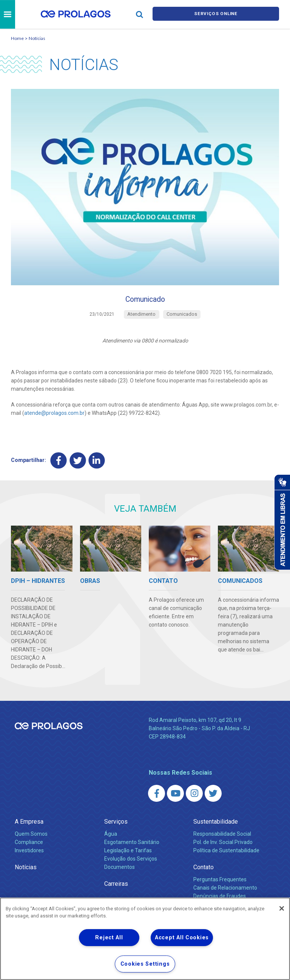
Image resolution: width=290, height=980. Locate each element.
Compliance (29, 846)
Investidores (29, 855)
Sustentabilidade (216, 826)
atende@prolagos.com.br (54, 416)
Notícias (37, 38)
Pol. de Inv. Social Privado (223, 846)
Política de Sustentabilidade (226, 855)
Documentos (120, 871)
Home (17, 38)
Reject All (109, 938)
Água (111, 838)
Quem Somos (31, 838)
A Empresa (29, 826)
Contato (204, 871)
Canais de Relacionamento (225, 892)
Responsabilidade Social (222, 838)
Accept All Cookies (182, 938)
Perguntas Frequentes (220, 884)
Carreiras (116, 888)
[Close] (282, 908)
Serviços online (216, 15)
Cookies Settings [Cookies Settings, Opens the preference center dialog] (145, 964)
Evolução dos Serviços (131, 863)
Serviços (116, 826)
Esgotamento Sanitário (132, 846)
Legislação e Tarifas (128, 855)
